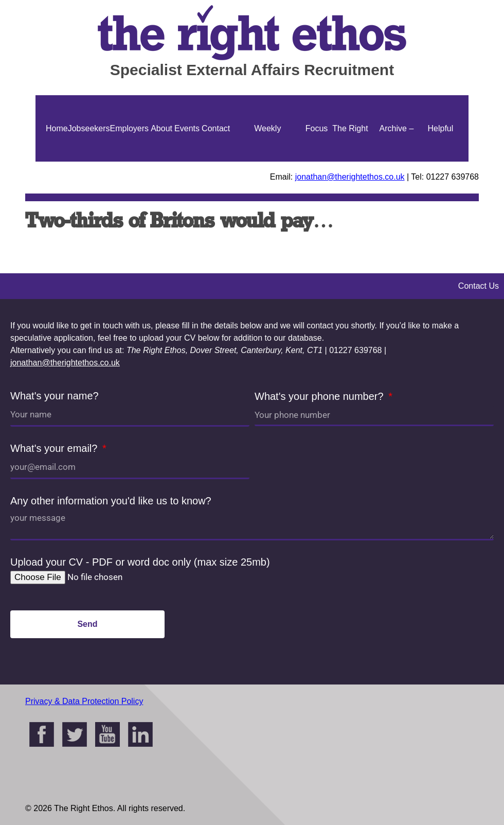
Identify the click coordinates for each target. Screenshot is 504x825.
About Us (161, 162)
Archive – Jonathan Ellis (397, 162)
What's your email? (55, 448)
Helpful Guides (440, 162)
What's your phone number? (320, 396)
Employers (130, 128)
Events (187, 128)
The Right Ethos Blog (350, 162)
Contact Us (216, 162)
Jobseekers (89, 128)
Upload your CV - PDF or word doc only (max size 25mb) (140, 562)
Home (57, 128)
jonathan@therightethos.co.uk (350, 177)
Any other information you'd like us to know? (111, 501)
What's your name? (55, 396)
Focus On (317, 162)
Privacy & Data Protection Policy (84, 701)
